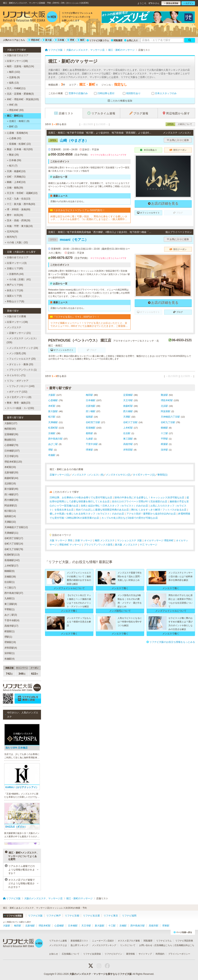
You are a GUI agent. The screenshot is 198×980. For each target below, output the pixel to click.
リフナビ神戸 (54, 916)
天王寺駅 (128, 400)
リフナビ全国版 (13, 916)
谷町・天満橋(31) (15, 177)
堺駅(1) (8, 637)
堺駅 (51, 450)
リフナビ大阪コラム (98, 40)
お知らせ (54, 954)
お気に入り (131, 40)
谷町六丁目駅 (130, 422)
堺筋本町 (34, 40)
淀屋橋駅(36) (11, 434)
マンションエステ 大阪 (129, 540)
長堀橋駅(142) (12, 560)
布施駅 (52, 455)
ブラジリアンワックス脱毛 (98, 545)
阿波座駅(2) (11, 505)
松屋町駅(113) (12, 555)
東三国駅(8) (11, 604)
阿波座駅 (166, 411)
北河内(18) (12, 231)
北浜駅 (164, 406)
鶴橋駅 (164, 428)
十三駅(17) (10, 588)
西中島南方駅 (55, 439)
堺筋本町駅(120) (13, 462)
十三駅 (164, 433)
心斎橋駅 (53, 400)
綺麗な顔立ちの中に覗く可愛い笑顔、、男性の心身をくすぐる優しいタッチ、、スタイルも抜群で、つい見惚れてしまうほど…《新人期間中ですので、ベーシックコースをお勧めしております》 (89, 218)
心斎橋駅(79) (11, 445)
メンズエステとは (58, 945)
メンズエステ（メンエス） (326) (22, 340)
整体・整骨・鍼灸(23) (18, 403)
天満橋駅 (53, 422)
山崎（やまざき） (68, 141)
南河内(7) (11, 237)
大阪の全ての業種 (15, 316)
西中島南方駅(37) (14, 593)
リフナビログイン (113, 954)
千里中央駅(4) (12, 620)
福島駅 (89, 417)
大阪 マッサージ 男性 (61, 540)
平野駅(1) (9, 609)
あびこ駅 (53, 444)
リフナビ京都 (72, 916)
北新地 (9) (13, 77)
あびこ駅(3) (11, 615)
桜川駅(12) (10, 511)
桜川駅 (52, 417)
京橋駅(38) (10, 577)
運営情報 (130, 954)
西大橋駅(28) (11, 500)
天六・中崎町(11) (15, 88)
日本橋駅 (91, 400)
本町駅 (52, 406)
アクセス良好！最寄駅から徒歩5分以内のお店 (151, 514)
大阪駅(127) (11, 423)
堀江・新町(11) (14, 116)
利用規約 (160, 954)
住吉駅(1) (9, 582)
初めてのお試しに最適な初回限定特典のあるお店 (102, 510)
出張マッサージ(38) (16, 61)
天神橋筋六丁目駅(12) (16, 527)
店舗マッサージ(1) (59, 475)
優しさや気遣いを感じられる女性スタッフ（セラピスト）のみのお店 (87, 514)
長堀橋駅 (91, 428)
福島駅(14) (10, 516)
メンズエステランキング (104, 945)
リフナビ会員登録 (92, 954)
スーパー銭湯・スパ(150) (19, 408)
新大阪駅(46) (11, 489)
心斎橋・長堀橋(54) (16, 133)
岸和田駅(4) (11, 648)
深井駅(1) (9, 653)
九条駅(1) (9, 598)
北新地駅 (91, 406)
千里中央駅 (92, 444)
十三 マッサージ (148, 545)
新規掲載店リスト (79, 941)
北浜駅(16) (10, 484)
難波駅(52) (10, 440)
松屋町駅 (53, 428)
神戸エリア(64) (14, 285)
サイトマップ (145, 954)
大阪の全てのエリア (17, 55)
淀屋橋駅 (128, 395)
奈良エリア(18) (14, 290)
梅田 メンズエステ (105, 540)
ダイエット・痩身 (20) (20, 364)
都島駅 (89, 433)
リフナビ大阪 (35, 916)
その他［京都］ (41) (19, 279)
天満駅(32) (10, 522)
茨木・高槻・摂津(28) (18, 220)
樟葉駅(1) (9, 631)
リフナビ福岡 (129, 916)
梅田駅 (89, 395)
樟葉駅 (164, 444)
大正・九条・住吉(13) (18, 199)
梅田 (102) (14, 72)
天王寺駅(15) (11, 456)
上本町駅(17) (11, 566)
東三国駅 (128, 439)
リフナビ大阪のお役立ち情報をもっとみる (171, 642)
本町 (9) (12, 105)
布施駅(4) (9, 659)
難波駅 (164, 395)
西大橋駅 (128, 411)
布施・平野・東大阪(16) (19, 226)
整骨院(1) (162, 475)
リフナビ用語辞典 (184, 941)
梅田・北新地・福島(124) (19, 66)
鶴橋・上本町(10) (15, 182)
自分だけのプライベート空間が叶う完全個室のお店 (140, 501)
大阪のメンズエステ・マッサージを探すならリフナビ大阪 (101, 974)
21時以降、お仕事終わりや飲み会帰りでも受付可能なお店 (81, 497)
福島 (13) (13, 83)
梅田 (81, 40)
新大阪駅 (53, 411)
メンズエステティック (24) (22, 348)
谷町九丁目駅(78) (14, 549)
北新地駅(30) (11, 473)
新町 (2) (12, 127)
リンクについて (128, 945)
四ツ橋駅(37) (11, 494)
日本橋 (59, 40)
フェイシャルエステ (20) (21, 359)
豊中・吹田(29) (14, 215)
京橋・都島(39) (14, 188)
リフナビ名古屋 (91, 916)
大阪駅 (52, 395)
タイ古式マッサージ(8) (18, 397)
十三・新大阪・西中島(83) (20, 204)
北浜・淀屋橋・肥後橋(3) (19, 94)
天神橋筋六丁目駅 (170, 417)
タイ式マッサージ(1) (144, 475)
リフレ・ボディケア (16, 381)
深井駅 (164, 450)
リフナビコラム (164, 941)
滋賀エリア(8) (13, 296)
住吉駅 (127, 433)
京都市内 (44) (15, 274)
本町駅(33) (10, 467)
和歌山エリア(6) (14, 301)
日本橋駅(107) (12, 451)
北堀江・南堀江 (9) (18, 121)
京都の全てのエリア (17, 257)
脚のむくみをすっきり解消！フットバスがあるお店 (159, 510)
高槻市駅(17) (11, 626)
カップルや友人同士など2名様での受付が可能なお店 (130, 518)
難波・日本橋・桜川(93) (19, 149)
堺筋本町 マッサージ (70, 545)
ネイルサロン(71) (15, 375)
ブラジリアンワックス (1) (22, 370)
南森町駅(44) (11, 478)
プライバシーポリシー (179, 954)
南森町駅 (128, 406)
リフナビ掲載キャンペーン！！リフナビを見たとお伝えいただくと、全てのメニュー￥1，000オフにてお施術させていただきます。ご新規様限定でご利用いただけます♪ (89, 325)
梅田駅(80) (10, 429)
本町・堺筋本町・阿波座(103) (22, 99)
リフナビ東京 (111, 916)
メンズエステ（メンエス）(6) (88, 475)
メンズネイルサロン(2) (118, 475)
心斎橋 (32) (14, 138)
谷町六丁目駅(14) (14, 544)
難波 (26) (13, 155)
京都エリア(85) (14, 268)
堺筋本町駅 (167, 400)
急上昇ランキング (79, 945)
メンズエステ (13, 327)
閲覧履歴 (117, 40)
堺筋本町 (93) (15, 110)
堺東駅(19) (10, 642)
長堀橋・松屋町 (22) (19, 144)
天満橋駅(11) (11, 533)
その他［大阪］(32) (16, 242)
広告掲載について (71, 954)
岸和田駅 (128, 450)
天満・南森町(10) (15, 171)
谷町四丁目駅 (93, 422)
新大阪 (47, 40)
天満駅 (127, 417)
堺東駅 (89, 450)
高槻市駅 (128, 444)
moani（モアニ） (68, 240)
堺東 (71, 40)
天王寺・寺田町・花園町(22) (21, 193)
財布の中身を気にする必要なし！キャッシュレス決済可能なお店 (149, 497)
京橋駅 (52, 433)
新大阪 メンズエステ (126, 545)
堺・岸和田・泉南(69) (18, 209)
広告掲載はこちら (163, 945)
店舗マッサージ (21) (19, 333)
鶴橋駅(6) (9, 571)
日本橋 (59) (14, 160)
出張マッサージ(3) (16, 263)
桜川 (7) (12, 166)
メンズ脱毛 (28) (16, 353)
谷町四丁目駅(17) (14, 538)
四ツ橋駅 (91, 411)
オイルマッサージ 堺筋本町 (159, 540)
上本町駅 (128, 428)
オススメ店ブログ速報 (129, 941)
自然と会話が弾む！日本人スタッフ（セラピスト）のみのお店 (114, 506)
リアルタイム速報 (58, 941)
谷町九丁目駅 (168, 422)
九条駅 (89, 439)
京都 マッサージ (84, 540)
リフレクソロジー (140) (21, 386)
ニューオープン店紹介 (103, 941)
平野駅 (164, 439)
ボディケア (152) (17, 392)
